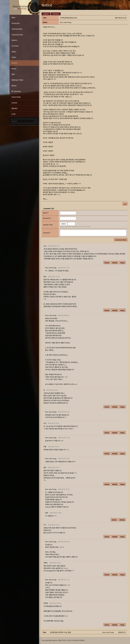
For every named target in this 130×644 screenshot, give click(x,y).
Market (15, 108)
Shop (14, 52)
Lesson (14, 103)
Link (14, 114)
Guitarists (16, 23)
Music (14, 86)
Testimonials (17, 29)
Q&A (13, 74)
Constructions (17, 35)
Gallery (15, 40)
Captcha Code (48, 225)
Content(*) (47, 233)
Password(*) (47, 218)
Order (14, 57)
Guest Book (16, 97)
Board (14, 69)
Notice (14, 63)
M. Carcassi (16, 91)
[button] (66, 22)
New (13, 18)
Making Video (17, 80)
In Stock (15, 46)
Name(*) (46, 213)
